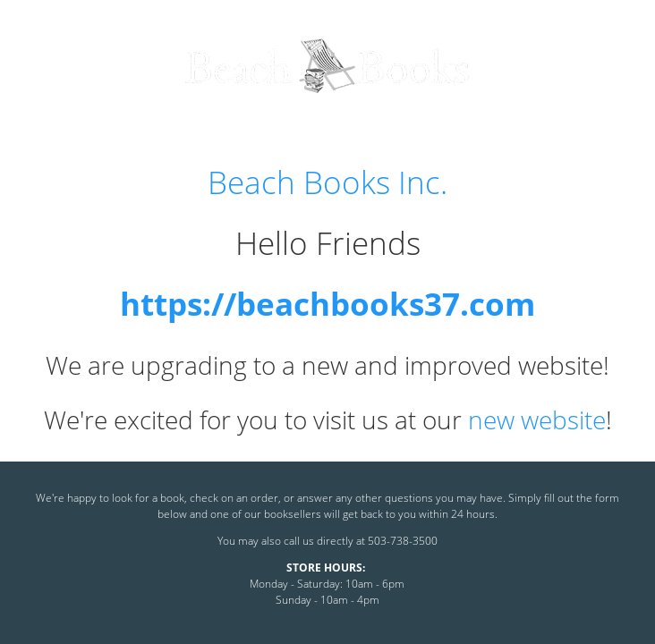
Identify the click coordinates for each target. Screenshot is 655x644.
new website (537, 419)
